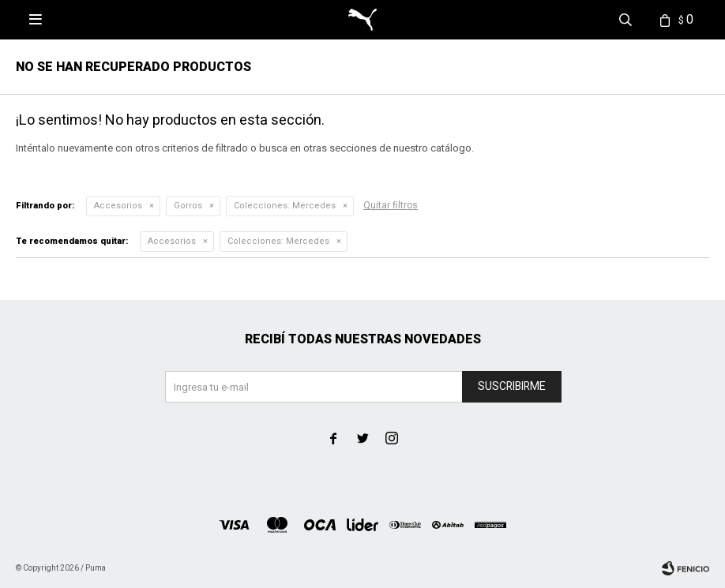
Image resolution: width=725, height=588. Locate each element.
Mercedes (285, 206)
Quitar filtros (391, 205)
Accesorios (118, 206)
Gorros (188, 206)
